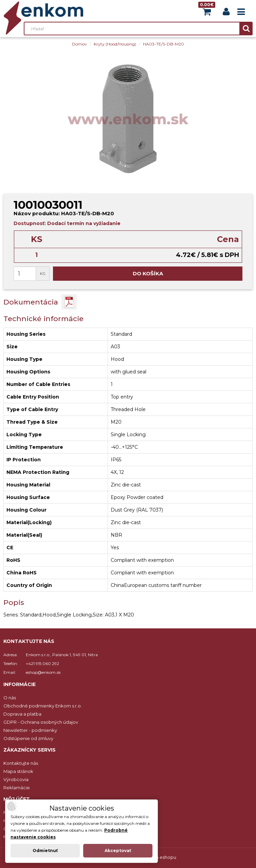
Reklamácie (17, 788)
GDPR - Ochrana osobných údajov (41, 722)
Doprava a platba (22, 714)
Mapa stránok (18, 771)
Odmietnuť (45, 851)
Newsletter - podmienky (30, 730)
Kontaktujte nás (21, 763)
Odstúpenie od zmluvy (28, 738)
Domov (79, 44)
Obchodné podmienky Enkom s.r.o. (43, 706)
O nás (10, 698)
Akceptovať (118, 851)
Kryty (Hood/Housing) (115, 44)
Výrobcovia (16, 779)
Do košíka (148, 273)
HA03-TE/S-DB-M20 (163, 44)
